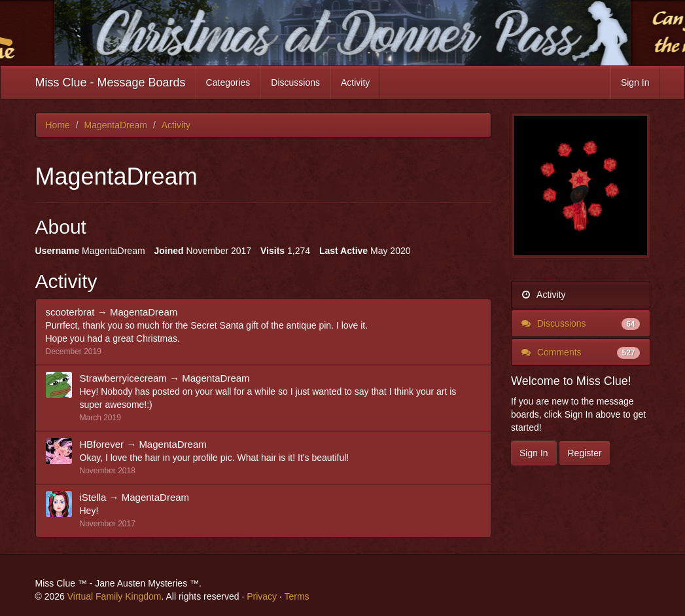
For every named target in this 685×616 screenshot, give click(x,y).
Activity (355, 82)
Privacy (262, 596)
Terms (296, 596)
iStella (93, 497)
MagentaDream (144, 312)
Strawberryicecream (123, 378)
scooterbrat (70, 312)
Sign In (635, 82)
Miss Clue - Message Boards (111, 82)
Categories (228, 82)
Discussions (295, 82)
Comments (581, 352)
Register (584, 453)
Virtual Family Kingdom (114, 596)
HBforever (102, 444)
